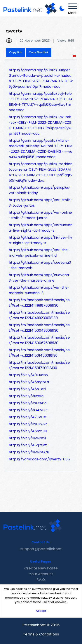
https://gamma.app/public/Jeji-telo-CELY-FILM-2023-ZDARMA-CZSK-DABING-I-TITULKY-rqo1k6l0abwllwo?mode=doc (41, 102)
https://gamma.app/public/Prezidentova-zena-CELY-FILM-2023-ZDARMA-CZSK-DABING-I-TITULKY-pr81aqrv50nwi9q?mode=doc (41, 172)
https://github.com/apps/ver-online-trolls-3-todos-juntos (40, 215)
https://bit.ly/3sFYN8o (28, 403)
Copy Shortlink (39, 52)
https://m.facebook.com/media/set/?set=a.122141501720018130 (39, 365)
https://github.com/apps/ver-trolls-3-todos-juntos (41, 203)
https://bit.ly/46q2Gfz (28, 445)
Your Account (41, 574)
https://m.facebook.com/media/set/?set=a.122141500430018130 (39, 328)
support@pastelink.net (41, 549)
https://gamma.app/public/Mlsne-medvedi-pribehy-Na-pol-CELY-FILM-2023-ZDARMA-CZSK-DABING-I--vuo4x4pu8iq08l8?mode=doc (41, 149)
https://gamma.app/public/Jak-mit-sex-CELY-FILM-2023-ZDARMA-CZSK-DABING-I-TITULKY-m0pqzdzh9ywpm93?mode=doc (40, 125)
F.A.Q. (41, 580)
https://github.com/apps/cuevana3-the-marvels (40, 265)
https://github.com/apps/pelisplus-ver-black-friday (40, 190)
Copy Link (16, 52)
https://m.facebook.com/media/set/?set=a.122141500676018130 (39, 340)
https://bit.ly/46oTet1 (27, 389)
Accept (41, 611)
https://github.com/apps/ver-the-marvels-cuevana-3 (39, 290)
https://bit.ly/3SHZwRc (28, 424)
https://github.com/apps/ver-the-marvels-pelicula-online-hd (39, 253)
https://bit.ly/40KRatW (29, 375)
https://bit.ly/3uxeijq (26, 396)
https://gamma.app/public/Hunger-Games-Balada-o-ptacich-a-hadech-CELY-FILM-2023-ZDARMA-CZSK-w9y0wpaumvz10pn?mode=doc (41, 78)
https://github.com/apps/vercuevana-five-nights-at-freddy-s (41, 228)
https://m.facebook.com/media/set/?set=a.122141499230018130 (39, 315)
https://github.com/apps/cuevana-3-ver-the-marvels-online (40, 278)
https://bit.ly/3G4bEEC (29, 410)
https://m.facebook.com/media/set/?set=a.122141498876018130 (39, 303)
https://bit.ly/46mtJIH (28, 431)
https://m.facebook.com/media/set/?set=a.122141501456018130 (39, 353)
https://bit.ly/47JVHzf (28, 417)
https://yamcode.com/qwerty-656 (39, 459)
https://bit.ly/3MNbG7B (29, 452)
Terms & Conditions (41, 634)
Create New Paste (41, 568)
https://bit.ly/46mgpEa (29, 382)
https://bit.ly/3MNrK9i (27, 438)
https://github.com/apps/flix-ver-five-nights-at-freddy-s (40, 240)
